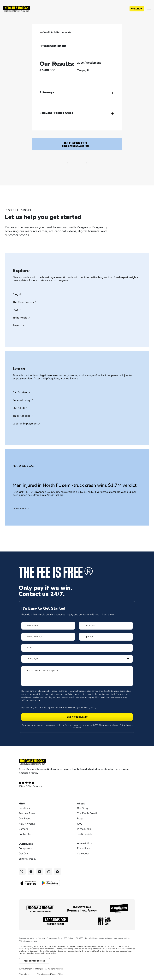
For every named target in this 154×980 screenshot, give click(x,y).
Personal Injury (21, 400)
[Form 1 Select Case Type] (77, 659)
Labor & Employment (25, 424)
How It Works (27, 824)
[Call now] (137, 9)
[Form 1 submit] (77, 717)
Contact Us (25, 834)
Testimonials (85, 834)
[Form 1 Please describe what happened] (77, 676)
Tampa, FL (83, 71)
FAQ (15, 310)
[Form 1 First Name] (48, 626)
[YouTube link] (40, 871)
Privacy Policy (25, 974)
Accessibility (84, 843)
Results (17, 325)
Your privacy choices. (34, 961)
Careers (23, 829)
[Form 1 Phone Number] (48, 637)
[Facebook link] (31, 871)
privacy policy (90, 708)
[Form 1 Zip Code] (106, 637)
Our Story (83, 808)
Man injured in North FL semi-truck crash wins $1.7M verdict (75, 485)
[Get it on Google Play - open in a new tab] (50, 883)
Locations (24, 808)
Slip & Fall (19, 408)
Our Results (26, 819)
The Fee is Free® (87, 813)
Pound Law (83, 848)
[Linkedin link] (57, 871)
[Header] (17, 8)
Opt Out (23, 854)
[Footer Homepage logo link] (77, 762)
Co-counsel (84, 854)
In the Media (20, 318)
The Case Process (23, 302)
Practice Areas (27, 813)
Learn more (19, 508)
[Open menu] (149, 9)
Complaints (25, 848)
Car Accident (20, 392)
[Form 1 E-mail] (77, 648)
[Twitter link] (22, 871)
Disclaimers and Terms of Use (50, 974)
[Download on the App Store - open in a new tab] (29, 883)
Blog (15, 294)
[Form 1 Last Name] (106, 626)
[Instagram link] (49, 871)
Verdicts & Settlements (57, 32)
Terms (62, 708)
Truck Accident (21, 416)
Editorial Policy (27, 859)
